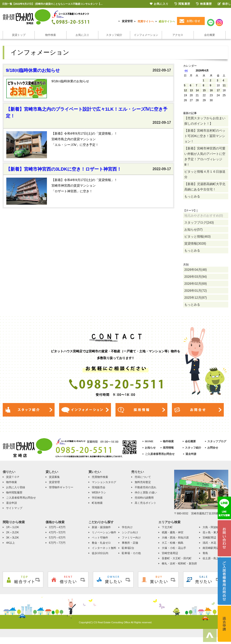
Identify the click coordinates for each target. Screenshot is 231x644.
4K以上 (10, 543)
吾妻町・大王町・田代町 (177, 558)
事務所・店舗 (130, 543)
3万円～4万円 (57, 527)
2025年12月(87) (196, 298)
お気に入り (82, 35)
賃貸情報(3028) (195, 243)
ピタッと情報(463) (198, 236)
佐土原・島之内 (212, 558)
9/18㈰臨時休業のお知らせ (33, 70)
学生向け (127, 527)
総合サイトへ (167, 21)
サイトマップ (14, 508)
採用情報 (168, 448)
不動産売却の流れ (146, 487)
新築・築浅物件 (101, 527)
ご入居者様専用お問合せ (160, 454)
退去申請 (191, 454)
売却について (143, 477)
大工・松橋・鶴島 (173, 543)
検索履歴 (204, 4)
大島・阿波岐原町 (213, 527)
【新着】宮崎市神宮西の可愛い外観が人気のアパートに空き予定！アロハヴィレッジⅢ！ (205, 156)
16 (211, 90)
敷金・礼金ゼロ (101, 543)
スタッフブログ (217, 441)
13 (191, 90)
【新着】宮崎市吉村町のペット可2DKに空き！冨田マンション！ (205, 136)
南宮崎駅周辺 (211, 548)
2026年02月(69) (196, 284)
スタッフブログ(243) (199, 222)
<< (186, 71)
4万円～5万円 (57, 532)
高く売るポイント (146, 503)
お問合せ (213, 448)
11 (224, 85)
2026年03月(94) (196, 277)
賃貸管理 (127, 21)
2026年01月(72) (196, 291)
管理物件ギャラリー (61, 487)
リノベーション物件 (104, 532)
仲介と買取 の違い (146, 493)
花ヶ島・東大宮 (212, 532)
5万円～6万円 (57, 538)
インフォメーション (146, 35)
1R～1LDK (13, 527)
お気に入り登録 (16, 487)
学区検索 (97, 498)
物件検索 (51, 35)
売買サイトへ (146, 21)
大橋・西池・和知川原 (175, 538)
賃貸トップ (19, 35)
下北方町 (167, 527)
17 (218, 90)
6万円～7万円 (57, 543)
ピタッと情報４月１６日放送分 (205, 174)
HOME (149, 441)
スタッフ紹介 (114, 35)
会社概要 (210, 35)
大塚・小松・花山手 (174, 548)
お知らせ (150, 448)
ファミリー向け (131, 538)
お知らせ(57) (193, 229)
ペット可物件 (100, 538)
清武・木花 (209, 543)
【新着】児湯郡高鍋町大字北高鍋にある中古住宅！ (205, 187)
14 (197, 90)
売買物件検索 (100, 477)
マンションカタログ (104, 482)
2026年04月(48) (196, 270)
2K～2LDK (13, 532)
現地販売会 (99, 487)
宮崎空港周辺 (170, 553)
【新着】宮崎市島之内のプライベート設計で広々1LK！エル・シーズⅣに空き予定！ (87, 112)
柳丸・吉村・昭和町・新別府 (179, 564)
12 (185, 90)
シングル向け (130, 532)
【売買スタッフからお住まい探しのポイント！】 (205, 121)
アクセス (178, 35)
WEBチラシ (99, 493)
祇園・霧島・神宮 (173, 532)
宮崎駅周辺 (209, 538)
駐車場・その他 (131, 553)
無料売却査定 (143, 482)
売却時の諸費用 (144, 498)
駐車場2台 (128, 548)
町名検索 (97, 503)
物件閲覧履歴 (14, 493)
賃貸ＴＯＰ (13, 477)
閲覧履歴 (182, 4)
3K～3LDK (13, 538)
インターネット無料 (104, 548)
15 (204, 90)
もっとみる (192, 196)
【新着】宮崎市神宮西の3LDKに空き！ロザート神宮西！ (64, 169)
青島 (205, 553)
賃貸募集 (54, 477)
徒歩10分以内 (100, 553)
